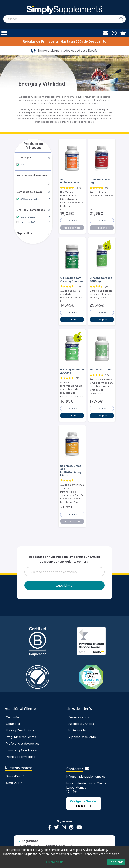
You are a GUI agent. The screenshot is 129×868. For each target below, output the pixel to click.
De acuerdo (116, 862)
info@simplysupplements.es (86, 763)
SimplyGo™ (14, 769)
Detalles (72, 216)
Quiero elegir (54, 862)
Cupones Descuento (82, 723)
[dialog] (64, 857)
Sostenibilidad (78, 717)
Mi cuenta (12, 703)
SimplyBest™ (15, 762)
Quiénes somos (78, 703)
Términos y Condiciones (22, 736)
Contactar (13, 710)
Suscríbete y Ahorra (81, 710)
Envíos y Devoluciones (21, 717)
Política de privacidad (21, 743)
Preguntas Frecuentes (21, 723)
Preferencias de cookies (23, 730)
